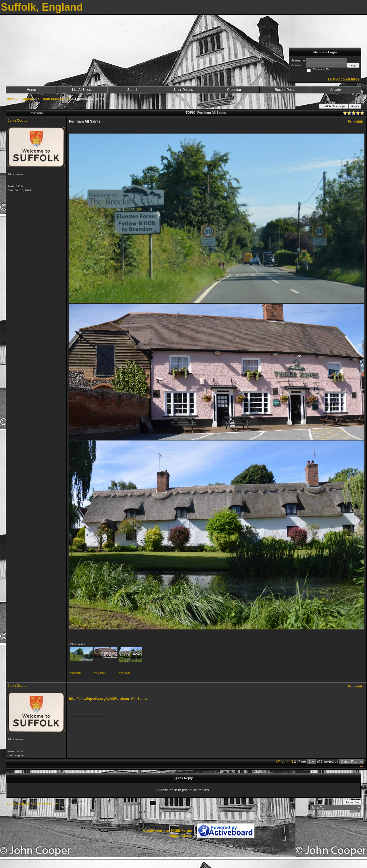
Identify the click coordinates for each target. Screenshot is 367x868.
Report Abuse (181, 836)
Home (31, 90)
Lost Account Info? (344, 79)
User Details (183, 90)
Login (353, 65)
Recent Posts (285, 90)
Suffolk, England (19, 99)
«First (281, 762)
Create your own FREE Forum (168, 830)
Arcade (336, 90)
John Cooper (18, 121)
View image (76, 673)
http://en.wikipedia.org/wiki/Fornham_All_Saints (108, 699)
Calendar (234, 90)
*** (361, 767)
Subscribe (352, 802)
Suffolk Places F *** (54, 99)
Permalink (355, 121)
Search (133, 90)
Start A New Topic (334, 106)
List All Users (82, 90)
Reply (355, 106)
